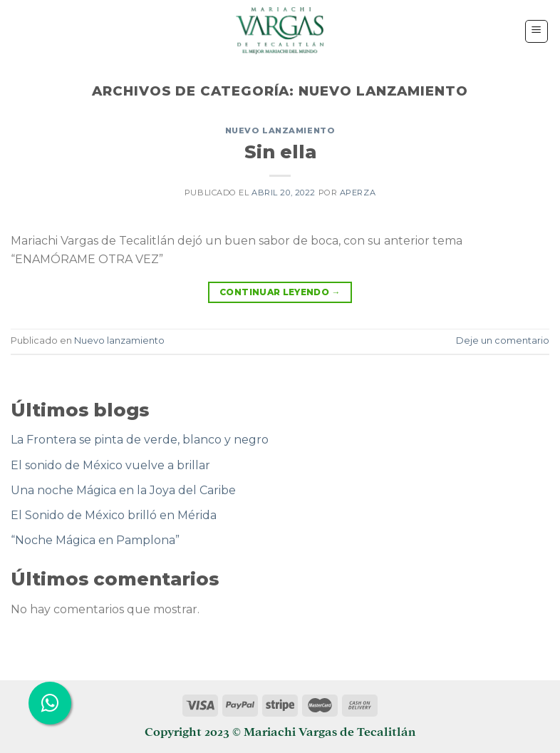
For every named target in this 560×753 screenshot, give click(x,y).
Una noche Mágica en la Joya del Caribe (123, 490)
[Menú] (537, 31)
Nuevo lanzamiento (280, 130)
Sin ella (280, 152)
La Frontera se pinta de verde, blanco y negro (140, 440)
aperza (358, 193)
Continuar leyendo (280, 292)
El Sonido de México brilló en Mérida (114, 515)
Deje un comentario (503, 340)
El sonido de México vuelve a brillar (110, 465)
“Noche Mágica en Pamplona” (95, 540)
